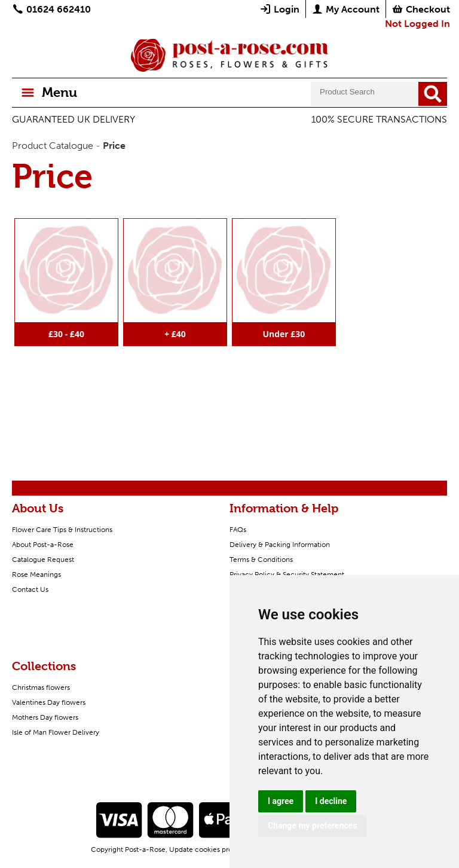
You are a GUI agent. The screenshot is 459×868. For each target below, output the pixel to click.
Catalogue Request (43, 560)
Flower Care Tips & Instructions (62, 530)
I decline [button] (331, 801)
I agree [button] (281, 801)
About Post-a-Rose (43, 545)
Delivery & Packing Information (280, 545)
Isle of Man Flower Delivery (56, 732)
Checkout (421, 9)
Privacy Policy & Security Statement (287, 574)
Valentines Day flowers (49, 702)
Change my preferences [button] (312, 826)
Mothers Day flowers (45, 717)
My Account (345, 9)
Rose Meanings (36, 574)
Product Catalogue (53, 146)
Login (279, 9)
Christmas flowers (41, 687)
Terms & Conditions (261, 560)
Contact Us (30, 589)
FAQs (238, 530)
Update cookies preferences (215, 849)
